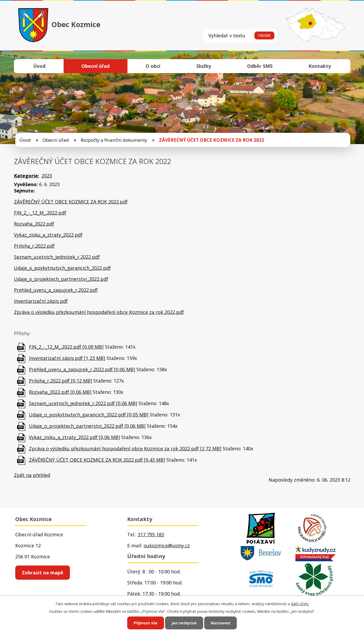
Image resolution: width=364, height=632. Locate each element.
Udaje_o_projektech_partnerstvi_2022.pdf (61, 279)
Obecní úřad (96, 66)
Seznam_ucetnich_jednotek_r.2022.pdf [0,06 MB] (83, 403)
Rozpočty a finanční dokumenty (114, 140)
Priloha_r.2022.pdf (34, 246)
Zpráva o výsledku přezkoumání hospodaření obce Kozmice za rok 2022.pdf (99, 312)
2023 (47, 176)
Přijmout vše (146, 623)
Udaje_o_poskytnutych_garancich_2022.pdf (62, 268)
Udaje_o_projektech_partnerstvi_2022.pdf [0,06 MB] (87, 426)
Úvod (39, 66)
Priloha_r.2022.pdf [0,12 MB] (60, 381)
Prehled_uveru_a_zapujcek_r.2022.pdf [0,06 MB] (82, 369)
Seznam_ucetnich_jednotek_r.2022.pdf (57, 257)
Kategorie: (27, 176)
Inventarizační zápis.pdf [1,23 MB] (67, 358)
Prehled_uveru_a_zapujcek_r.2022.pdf (56, 290)
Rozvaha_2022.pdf (34, 224)
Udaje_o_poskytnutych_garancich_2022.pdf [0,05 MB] (89, 415)
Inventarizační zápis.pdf (41, 301)
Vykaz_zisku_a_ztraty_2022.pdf (48, 235)
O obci (153, 66)
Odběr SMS (260, 66)
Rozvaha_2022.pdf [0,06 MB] (60, 392)
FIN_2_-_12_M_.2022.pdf (40, 213)
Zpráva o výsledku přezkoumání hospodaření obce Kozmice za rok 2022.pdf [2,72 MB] (125, 448)
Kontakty (320, 66)
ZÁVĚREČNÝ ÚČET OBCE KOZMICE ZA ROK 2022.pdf (71, 202)
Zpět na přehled (32, 475)
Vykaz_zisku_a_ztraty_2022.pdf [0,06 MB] (74, 437)
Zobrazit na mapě (43, 573)
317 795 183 (151, 534)
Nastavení (221, 623)
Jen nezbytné (184, 623)
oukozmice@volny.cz (167, 546)
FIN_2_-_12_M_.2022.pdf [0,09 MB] (66, 347)
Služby (204, 66)
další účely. (300, 604)
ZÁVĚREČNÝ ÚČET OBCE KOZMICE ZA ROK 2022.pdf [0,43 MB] (97, 460)
